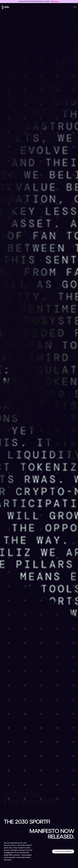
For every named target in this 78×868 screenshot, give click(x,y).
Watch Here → (55, 2)
